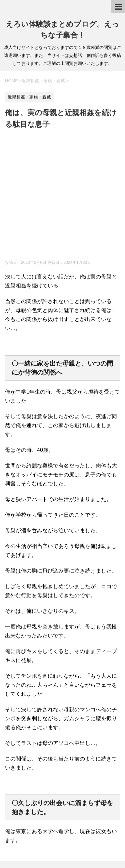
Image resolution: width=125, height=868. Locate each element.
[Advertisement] (62, 196)
